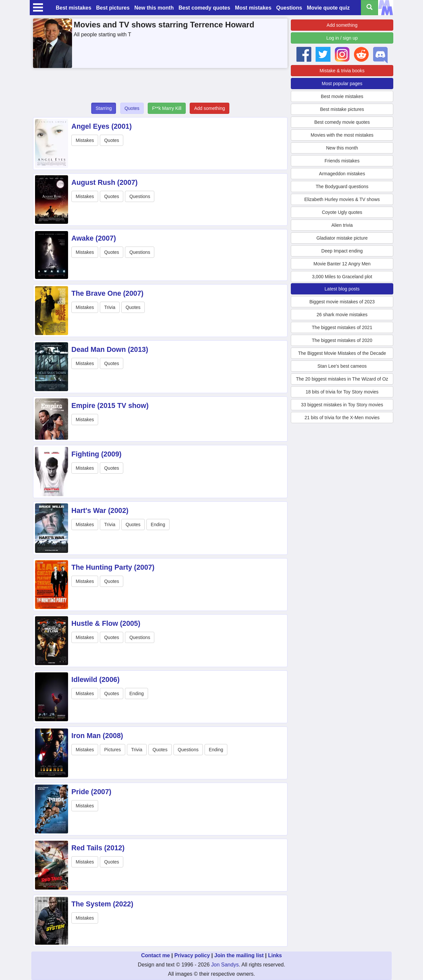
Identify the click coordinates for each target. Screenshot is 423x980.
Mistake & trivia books (342, 71)
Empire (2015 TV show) (110, 406)
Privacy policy (192, 955)
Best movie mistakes (342, 96)
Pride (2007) (91, 792)
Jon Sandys (225, 965)
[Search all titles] (369, 8)
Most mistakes (253, 8)
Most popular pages (342, 84)
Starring (104, 108)
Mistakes (85, 140)
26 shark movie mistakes (342, 315)
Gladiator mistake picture (342, 238)
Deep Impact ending (342, 251)
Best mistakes (74, 8)
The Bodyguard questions (342, 186)
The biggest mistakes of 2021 (342, 327)
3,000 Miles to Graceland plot (342, 277)
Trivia (110, 307)
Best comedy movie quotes (342, 122)
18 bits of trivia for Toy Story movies (342, 392)
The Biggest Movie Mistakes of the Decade (342, 353)
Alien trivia (342, 225)
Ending (158, 524)
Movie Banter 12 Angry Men (342, 264)
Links (275, 955)
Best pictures (113, 8)
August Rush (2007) (104, 183)
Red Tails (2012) (98, 848)
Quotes (132, 108)
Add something (209, 108)
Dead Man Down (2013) (110, 350)
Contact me (155, 955)
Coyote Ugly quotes (342, 212)
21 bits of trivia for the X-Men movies (342, 418)
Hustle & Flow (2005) (106, 624)
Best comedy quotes (204, 8)
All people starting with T (102, 34)
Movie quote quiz (328, 8)
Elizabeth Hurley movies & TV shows (342, 199)
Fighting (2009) (96, 454)
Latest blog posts (342, 289)
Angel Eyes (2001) (102, 126)
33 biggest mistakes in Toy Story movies (342, 405)
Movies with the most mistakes (342, 135)
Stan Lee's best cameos (342, 366)
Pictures (113, 750)
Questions (289, 8)
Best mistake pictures (342, 109)
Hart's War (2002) (100, 511)
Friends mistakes (342, 161)
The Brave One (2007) (107, 293)
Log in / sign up (342, 38)
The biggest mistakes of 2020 (342, 340)
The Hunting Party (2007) (113, 567)
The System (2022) (102, 904)
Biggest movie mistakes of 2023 (342, 302)
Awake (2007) (94, 238)
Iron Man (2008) (97, 736)
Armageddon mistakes (342, 174)
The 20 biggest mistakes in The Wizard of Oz (342, 379)
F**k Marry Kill (167, 108)
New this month (154, 8)
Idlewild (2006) (96, 680)
